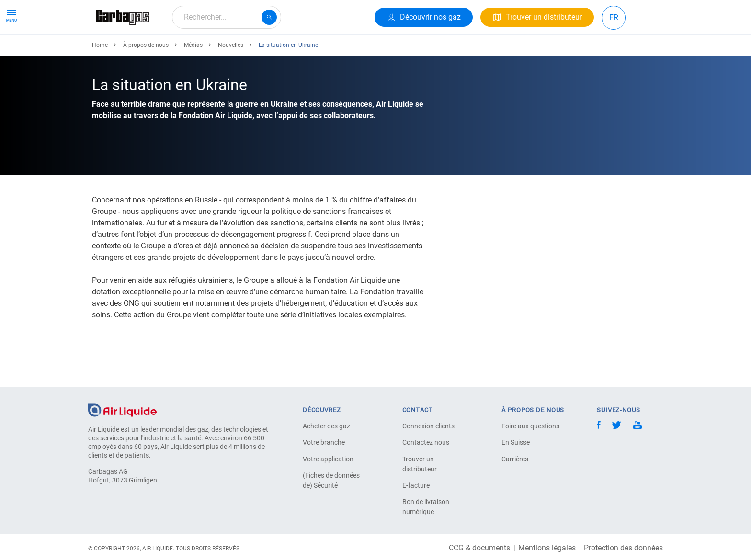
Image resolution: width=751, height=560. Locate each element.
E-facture (416, 485)
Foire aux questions (530, 426)
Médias (193, 80)
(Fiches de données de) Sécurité (331, 480)
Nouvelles (231, 80)
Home (100, 80)
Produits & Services (132, 51)
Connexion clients (428, 426)
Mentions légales (547, 548)
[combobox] (227, 17)
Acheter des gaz (326, 426)
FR (614, 17)
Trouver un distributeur (420, 464)
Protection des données (623, 548)
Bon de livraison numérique (426, 507)
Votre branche (324, 442)
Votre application (328, 459)
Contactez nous (426, 442)
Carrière (341, 51)
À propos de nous (283, 51)
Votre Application (209, 51)
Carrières (515, 459)
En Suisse (516, 442)
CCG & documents (479, 548)
